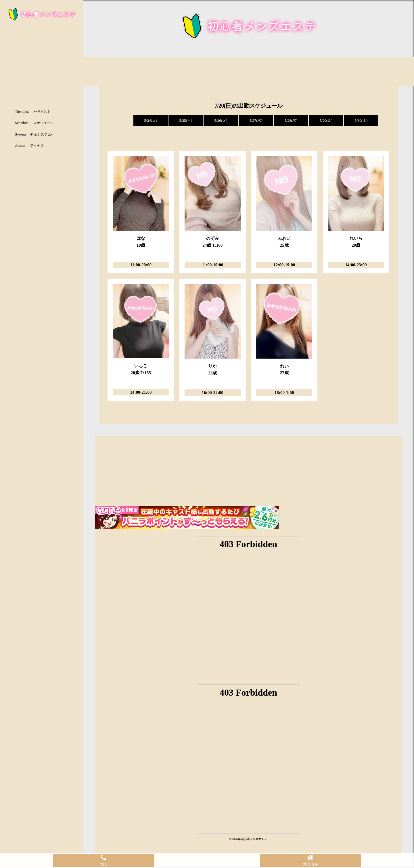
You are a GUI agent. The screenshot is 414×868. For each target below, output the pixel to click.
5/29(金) (326, 120)
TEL (103, 860)
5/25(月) (186, 120)
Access (30, 145)
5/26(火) (221, 120)
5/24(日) (151, 120)
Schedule (35, 123)
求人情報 (310, 860)
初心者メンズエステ (254, 839)
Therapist (33, 112)
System (34, 134)
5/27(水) (256, 120)
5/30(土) (361, 120)
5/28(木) (291, 120)
